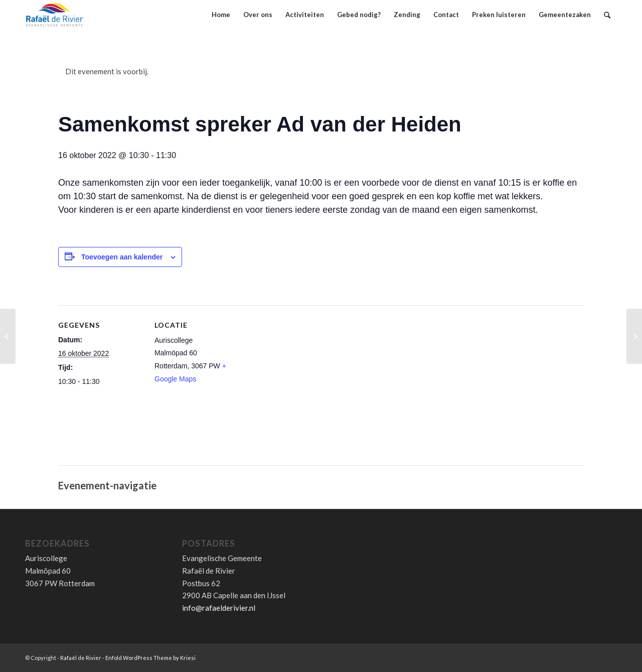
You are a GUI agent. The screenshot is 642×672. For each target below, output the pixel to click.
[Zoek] (607, 15)
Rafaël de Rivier (81, 658)
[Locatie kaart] (304, 390)
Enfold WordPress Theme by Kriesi (150, 658)
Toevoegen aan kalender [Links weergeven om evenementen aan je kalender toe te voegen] (122, 257)
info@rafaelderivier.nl (219, 608)
